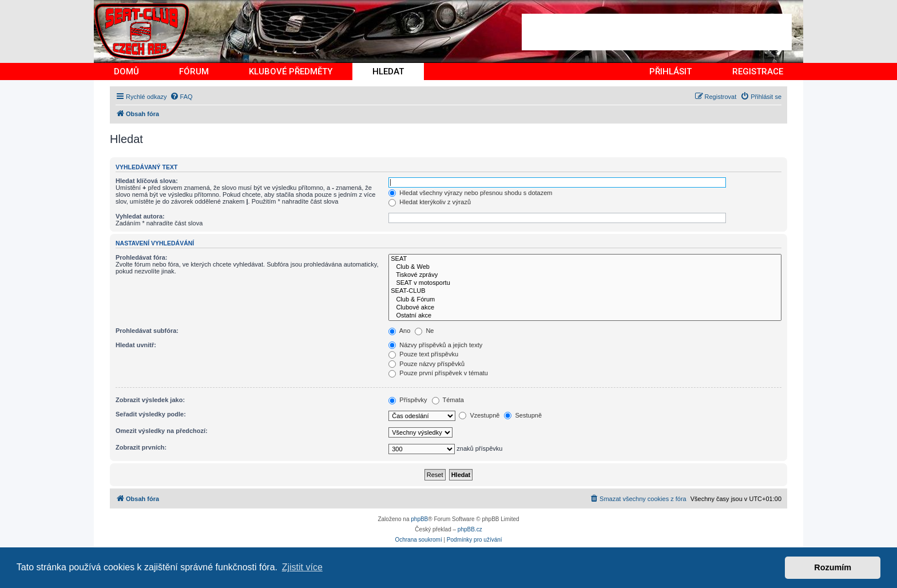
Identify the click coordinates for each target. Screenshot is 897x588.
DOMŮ (126, 71)
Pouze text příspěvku (423, 354)
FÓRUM (194, 71)
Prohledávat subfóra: (147, 331)
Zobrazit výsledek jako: (150, 400)
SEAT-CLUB (585, 291)
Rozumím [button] (833, 567)
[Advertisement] (657, 32)
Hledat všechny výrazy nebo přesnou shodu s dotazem (470, 193)
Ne (424, 331)
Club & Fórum (585, 300)
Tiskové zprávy (585, 275)
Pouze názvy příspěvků (426, 364)
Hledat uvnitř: (136, 345)
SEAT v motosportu (585, 283)
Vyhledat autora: (140, 216)
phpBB (419, 519)
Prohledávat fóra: (141, 257)
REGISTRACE (758, 71)
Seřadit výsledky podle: (151, 414)
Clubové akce (585, 308)
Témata (448, 400)
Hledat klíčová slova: (147, 181)
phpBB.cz (470, 529)
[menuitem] (181, 97)
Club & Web (585, 267)
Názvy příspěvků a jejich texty (435, 345)
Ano (399, 331)
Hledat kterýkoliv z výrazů (430, 202)
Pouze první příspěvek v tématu (438, 373)
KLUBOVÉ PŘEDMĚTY (291, 71)
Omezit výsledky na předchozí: (162, 431)
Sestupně (523, 415)
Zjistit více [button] (302, 567)
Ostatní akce (585, 316)
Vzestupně (479, 415)
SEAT (585, 259)
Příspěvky (408, 400)
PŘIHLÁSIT (670, 71)
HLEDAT (388, 71)
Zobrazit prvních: (141, 447)
